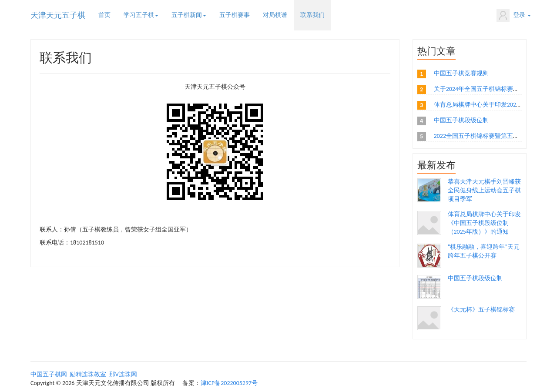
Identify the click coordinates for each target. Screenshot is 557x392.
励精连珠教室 (88, 374)
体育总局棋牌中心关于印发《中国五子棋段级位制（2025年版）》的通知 (484, 223)
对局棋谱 (275, 15)
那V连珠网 (123, 374)
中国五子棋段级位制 (461, 120)
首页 (104, 15)
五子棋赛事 (235, 15)
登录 (514, 16)
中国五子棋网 (49, 374)
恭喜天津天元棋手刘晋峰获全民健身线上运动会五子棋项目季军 (484, 190)
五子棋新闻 (189, 15)
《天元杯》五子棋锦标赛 (481, 310)
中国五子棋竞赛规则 (461, 73)
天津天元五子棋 (58, 15)
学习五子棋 (141, 15)
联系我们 (312, 15)
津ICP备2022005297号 (229, 383)
